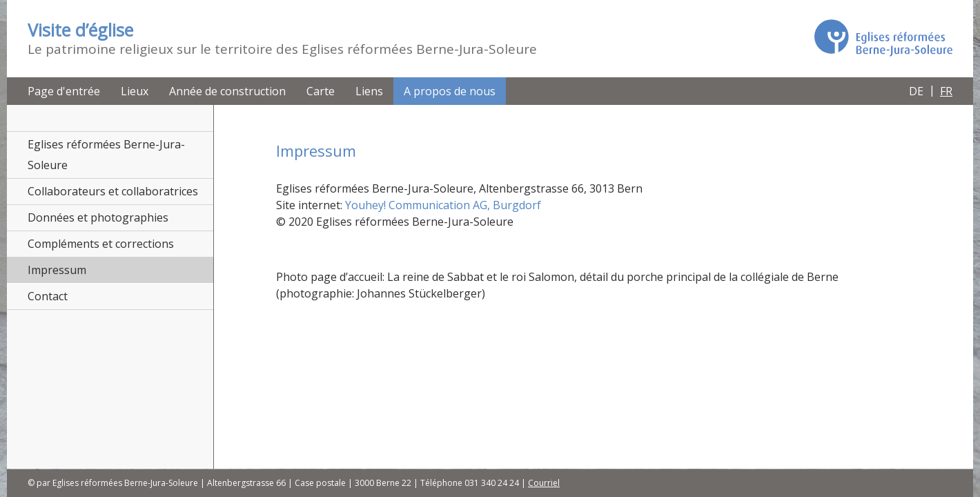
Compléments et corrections (101, 244)
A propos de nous (450, 91)
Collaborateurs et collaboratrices (113, 191)
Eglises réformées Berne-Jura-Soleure (106, 155)
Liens (369, 91)
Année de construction (227, 91)
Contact (48, 296)
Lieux (135, 91)
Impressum (57, 270)
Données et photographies (98, 217)
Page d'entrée (64, 91)
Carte (321, 91)
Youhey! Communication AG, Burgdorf (443, 205)
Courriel (544, 483)
